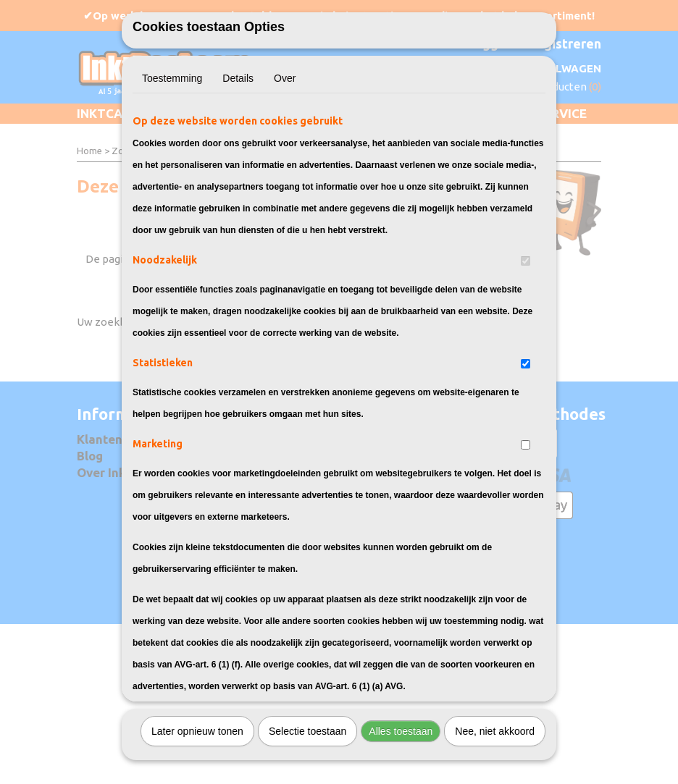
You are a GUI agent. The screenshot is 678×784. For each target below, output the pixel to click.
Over (285, 127)
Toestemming (172, 127)
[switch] (526, 309)
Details (238, 127)
